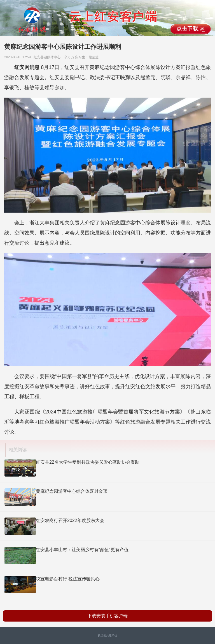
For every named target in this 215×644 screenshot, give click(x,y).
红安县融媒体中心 (48, 57)
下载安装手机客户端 (107, 616)
